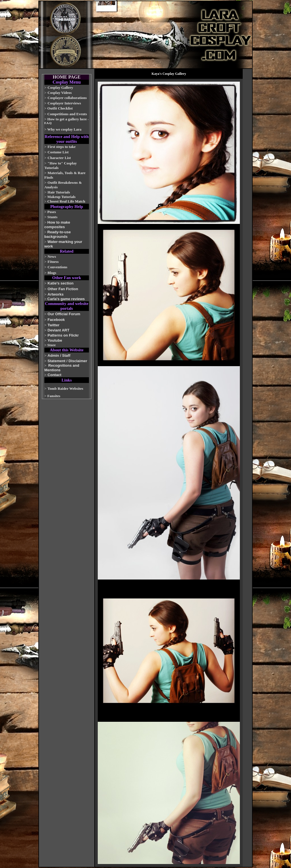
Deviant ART (58, 330)
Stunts (52, 217)
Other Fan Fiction (63, 289)
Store (52, 345)
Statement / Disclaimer (67, 361)
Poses (52, 212)
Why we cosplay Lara (64, 129)
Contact (54, 375)
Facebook (56, 320)
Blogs (52, 273)
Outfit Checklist (60, 108)
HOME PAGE (67, 77)
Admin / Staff (59, 355)
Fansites (54, 396)
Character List (59, 158)
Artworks (55, 294)
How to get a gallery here (67, 119)
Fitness (53, 262)
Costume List (58, 152)
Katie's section (60, 283)
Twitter (53, 325)
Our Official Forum (64, 314)
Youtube (55, 340)
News (52, 256)
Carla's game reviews (66, 299)
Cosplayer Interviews (64, 103)
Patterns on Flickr (63, 335)
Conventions (57, 267)
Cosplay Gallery (60, 87)
